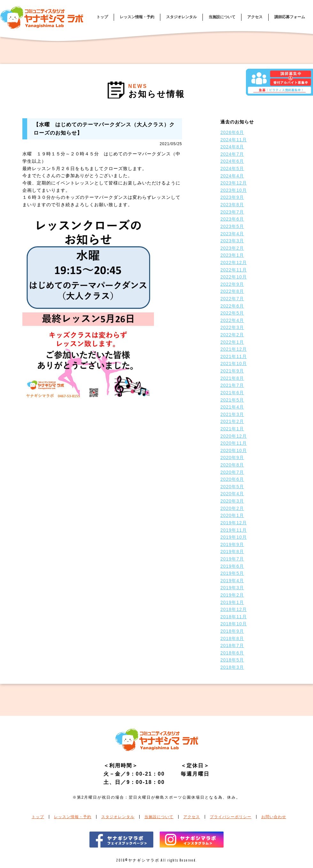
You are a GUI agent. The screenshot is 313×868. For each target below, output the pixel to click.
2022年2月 (232, 335)
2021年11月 (234, 356)
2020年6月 (232, 479)
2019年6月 (232, 566)
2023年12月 (234, 183)
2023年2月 (232, 248)
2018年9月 (232, 631)
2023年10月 (234, 190)
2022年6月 (232, 306)
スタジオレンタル (181, 17)
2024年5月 (232, 168)
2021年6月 (232, 393)
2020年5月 (232, 487)
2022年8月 (232, 291)
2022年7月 (232, 299)
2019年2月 (232, 595)
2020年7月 (232, 472)
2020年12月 (234, 436)
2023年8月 (232, 205)
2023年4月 (232, 234)
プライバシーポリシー (231, 817)
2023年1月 (232, 255)
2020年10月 (234, 450)
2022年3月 (232, 327)
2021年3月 (232, 414)
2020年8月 (232, 465)
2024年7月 (232, 154)
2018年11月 (234, 617)
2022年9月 (232, 284)
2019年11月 (234, 530)
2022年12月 (234, 262)
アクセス (255, 17)
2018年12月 (234, 609)
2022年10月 (234, 277)
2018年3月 (232, 667)
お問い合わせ (274, 817)
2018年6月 (232, 653)
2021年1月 (232, 429)
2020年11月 (234, 443)
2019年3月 (232, 588)
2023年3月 (232, 241)
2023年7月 (232, 212)
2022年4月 (232, 320)
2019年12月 (234, 523)
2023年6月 (232, 219)
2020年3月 (232, 501)
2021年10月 (234, 364)
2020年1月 (232, 515)
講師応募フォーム (290, 17)
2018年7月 (232, 645)
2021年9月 (232, 371)
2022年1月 (232, 342)
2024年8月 (232, 147)
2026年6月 (232, 132)
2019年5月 (232, 573)
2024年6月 (232, 161)
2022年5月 (232, 313)
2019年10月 (234, 537)
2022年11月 (234, 270)
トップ (102, 17)
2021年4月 (232, 407)
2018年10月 (234, 624)
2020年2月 (232, 508)
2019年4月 (232, 581)
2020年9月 (232, 457)
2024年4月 (232, 176)
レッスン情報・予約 (137, 17)
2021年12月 (234, 349)
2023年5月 (232, 226)
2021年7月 (232, 385)
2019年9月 (232, 544)
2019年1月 (232, 602)
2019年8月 (232, 551)
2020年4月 (232, 494)
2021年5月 (232, 400)
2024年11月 (234, 140)
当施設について (222, 17)
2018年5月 (232, 660)
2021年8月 (232, 378)
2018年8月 (232, 638)
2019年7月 (232, 559)
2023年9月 (232, 197)
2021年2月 (232, 421)
